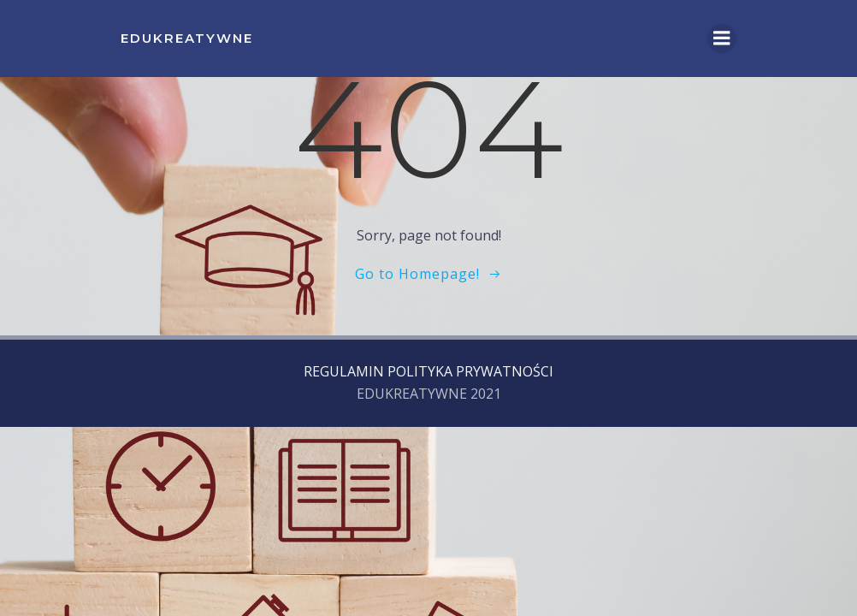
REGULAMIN (344, 371)
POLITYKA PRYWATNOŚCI (470, 371)
